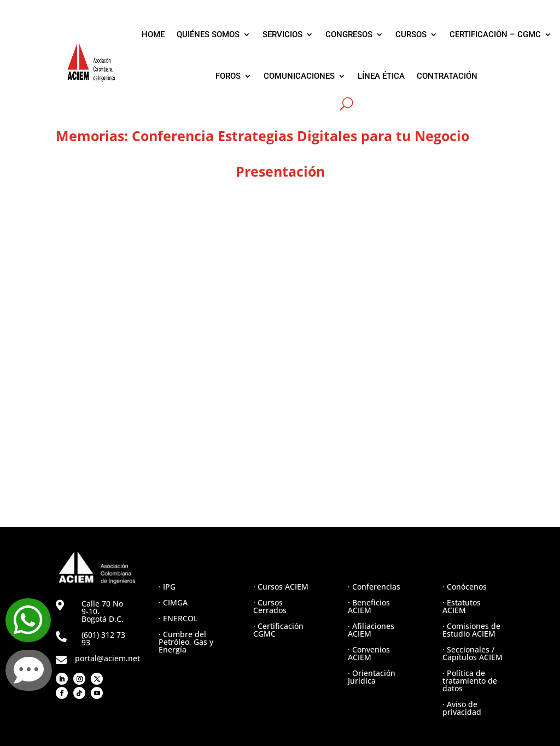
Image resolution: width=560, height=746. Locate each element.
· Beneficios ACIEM (369, 606)
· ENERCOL (178, 618)
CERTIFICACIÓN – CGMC (495, 34)
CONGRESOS (349, 34)
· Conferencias (374, 587)
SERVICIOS (282, 34)
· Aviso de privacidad (462, 708)
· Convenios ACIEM (369, 653)
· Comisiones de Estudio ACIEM (471, 630)
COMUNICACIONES (299, 76)
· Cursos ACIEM (281, 587)
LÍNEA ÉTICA (381, 76)
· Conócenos (465, 587)
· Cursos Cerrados (270, 606)
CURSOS (411, 34)
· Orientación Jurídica (372, 677)
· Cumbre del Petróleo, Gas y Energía (186, 642)
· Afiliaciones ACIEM (371, 630)
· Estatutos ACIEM (462, 606)
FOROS (228, 76)
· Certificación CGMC (278, 630)
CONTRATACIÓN (447, 76)
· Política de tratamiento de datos (470, 681)
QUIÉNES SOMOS (208, 34)
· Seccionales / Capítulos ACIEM (472, 653)
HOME (153, 34)
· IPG (167, 587)
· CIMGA (173, 602)
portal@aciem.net (107, 658)
